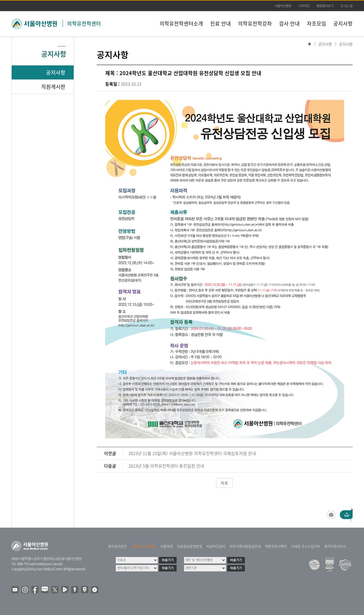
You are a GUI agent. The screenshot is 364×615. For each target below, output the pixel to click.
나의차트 (304, 6)
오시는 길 (347, 6)
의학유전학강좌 (255, 23)
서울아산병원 (283, 6)
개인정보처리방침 (144, 546)
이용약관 (167, 546)
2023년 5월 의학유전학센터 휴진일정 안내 (166, 466)
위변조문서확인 (276, 546)
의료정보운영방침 (190, 546)
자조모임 (317, 23)
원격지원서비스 (335, 546)
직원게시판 (53, 87)
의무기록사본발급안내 (245, 546)
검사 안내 (289, 23)
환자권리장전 (117, 546)
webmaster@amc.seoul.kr (46, 564)
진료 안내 (221, 23)
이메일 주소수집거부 (306, 546)
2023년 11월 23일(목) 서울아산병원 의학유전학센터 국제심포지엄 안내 (192, 453)
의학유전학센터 (84, 23)
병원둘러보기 (325, 6)
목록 (224, 483)
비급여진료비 (216, 546)
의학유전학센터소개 (181, 23)
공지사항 (343, 23)
